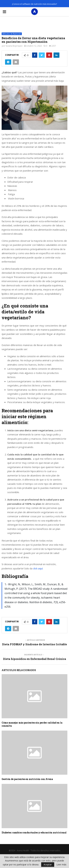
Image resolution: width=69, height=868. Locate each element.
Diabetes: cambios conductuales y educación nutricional (34, 832)
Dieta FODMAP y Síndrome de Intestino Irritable (34, 644)
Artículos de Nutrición (12, 34)
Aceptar (48, 864)
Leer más (61, 865)
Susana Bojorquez (14, 46)
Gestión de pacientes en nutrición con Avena (27, 779)
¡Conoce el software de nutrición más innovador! (34, 4)
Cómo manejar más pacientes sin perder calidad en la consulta (32, 724)
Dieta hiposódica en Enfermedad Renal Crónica (35, 659)
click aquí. (38, 568)
